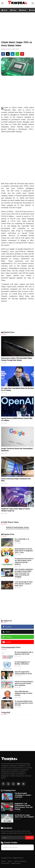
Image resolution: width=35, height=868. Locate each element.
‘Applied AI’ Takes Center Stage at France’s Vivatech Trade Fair (15, 510)
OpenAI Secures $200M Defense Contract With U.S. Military (17, 419)
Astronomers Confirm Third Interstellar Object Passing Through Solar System (17, 359)
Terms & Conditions (20, 861)
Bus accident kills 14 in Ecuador (22, 540)
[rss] (23, 784)
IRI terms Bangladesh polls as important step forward (24, 653)
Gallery (10, 861)
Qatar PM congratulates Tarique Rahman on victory (23, 673)
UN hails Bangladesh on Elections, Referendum (22, 663)
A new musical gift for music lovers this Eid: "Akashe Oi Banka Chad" (24, 584)
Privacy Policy (5, 863)
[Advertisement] (18, 26)
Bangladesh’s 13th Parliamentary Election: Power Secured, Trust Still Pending (24, 806)
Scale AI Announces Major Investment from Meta (16, 480)
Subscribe (30, 838)
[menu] (2, 3)
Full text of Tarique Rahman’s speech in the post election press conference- (24, 683)
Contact (3, 861)
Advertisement (16, 863)
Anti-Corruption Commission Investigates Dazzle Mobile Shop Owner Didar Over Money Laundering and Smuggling (24, 573)
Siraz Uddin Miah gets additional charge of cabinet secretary (23, 693)
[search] (33, 3)
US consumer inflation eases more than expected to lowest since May (24, 703)
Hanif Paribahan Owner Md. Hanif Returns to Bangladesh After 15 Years (24, 551)
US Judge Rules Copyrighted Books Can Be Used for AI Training (17, 389)
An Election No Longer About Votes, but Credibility (24, 816)
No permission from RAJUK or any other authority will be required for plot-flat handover (24, 561)
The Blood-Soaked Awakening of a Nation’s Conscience (23, 795)
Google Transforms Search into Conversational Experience (17, 450)
